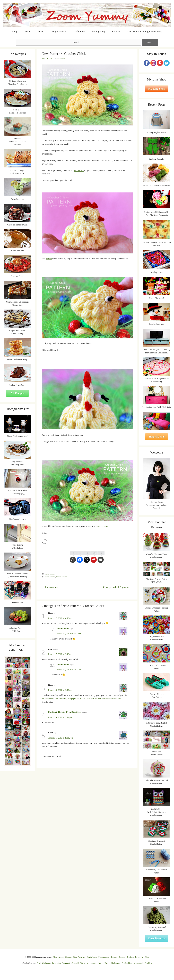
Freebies (148, 963)
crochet (52, 577)
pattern (49, 259)
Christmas (46, 963)
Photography (99, 31)
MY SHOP (103, 526)
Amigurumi (138, 963)
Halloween (116, 963)
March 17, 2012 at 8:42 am (60, 654)
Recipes (116, 31)
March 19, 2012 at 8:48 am (60, 690)
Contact (41, 31)
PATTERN (79, 170)
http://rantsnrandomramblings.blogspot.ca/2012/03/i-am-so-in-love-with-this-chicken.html (82, 698)
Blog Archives (59, 31)
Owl (39, 963)
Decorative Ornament (61, 963)
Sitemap (122, 957)
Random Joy (51, 587)
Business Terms (133, 957)
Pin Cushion (127, 963)
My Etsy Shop (157, 89)
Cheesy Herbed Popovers (116, 587)
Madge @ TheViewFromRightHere (65, 712)
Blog (14, 31)
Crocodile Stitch (78, 963)
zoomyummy (63, 628)
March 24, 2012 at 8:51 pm (60, 717)
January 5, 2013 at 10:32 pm (61, 738)
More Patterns (157, 938)
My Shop (145, 957)
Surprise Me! (157, 437)
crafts (47, 574)
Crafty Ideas (79, 31)
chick (47, 577)
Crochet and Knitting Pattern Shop (145, 31)
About (27, 31)
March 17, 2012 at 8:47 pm (69, 634)
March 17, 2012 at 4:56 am (60, 618)
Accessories (91, 963)
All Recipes (18, 393)
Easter (58, 577)
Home (100, 963)
